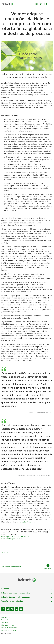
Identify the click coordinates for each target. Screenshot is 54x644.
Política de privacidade (9, 635)
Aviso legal (5, 630)
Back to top (48, 574)
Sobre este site (6, 627)
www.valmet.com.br (25, 529)
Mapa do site (6, 624)
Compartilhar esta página (11, 574)
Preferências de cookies (9, 637)
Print (5, 560)
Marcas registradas (8, 632)
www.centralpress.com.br (12, 546)
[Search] (46, 4)
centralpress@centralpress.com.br (15, 544)
